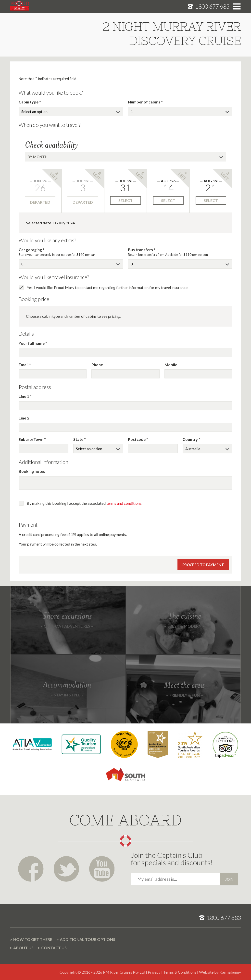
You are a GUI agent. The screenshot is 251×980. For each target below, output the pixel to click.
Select (125, 200)
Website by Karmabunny (220, 972)
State (79, 439)
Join (229, 879)
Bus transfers (141, 250)
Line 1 (24, 396)
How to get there (33, 939)
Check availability (51, 145)
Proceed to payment (203, 565)
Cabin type (29, 102)
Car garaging (31, 250)
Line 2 (24, 418)
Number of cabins (144, 102)
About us (23, 948)
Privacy (154, 972)
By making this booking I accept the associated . (84, 503)
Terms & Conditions (180, 972)
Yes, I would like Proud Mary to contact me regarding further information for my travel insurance (107, 287)
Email (24, 365)
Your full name (32, 343)
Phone (97, 365)
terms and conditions (124, 503)
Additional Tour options (88, 939)
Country (191, 439)
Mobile (171, 365)
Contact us (54, 948)
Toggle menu (237, 7)
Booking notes (32, 471)
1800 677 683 (212, 6)
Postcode (137, 439)
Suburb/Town (31, 439)
